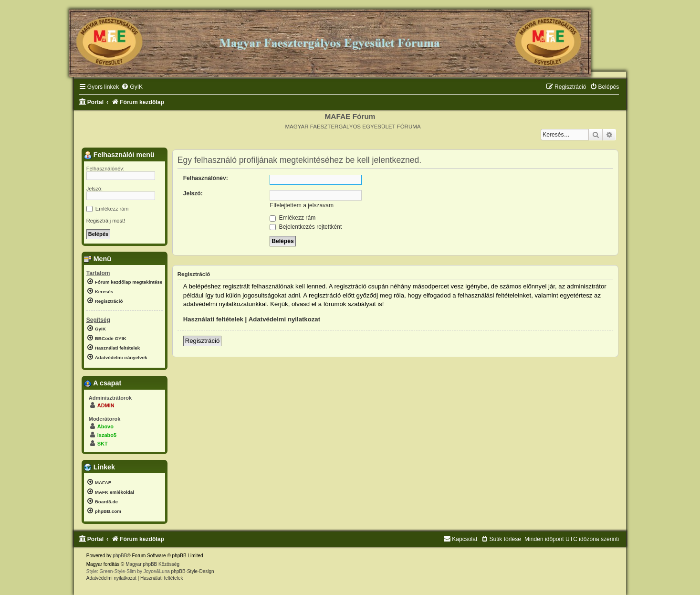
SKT (103, 444)
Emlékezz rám (293, 218)
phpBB (120, 556)
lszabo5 (107, 435)
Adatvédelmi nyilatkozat (284, 319)
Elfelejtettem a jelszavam (302, 205)
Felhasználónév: (206, 178)
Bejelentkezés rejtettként (306, 227)
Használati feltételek (213, 319)
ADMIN (106, 405)
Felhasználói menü (119, 155)
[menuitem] (132, 87)
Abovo (105, 426)
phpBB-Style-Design (193, 571)
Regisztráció (203, 341)
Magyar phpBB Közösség (152, 564)
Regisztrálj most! (106, 221)
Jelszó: (193, 193)
